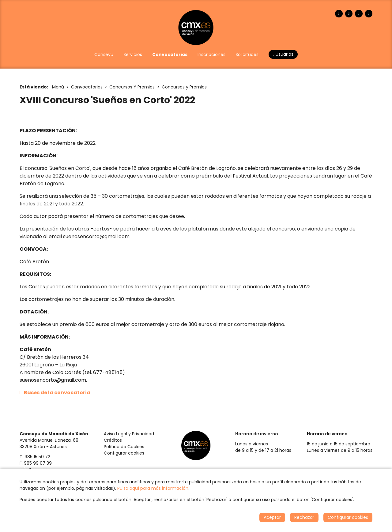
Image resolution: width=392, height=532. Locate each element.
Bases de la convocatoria (55, 393)
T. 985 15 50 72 (35, 457)
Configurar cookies (124, 453)
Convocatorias (87, 87)
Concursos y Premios (184, 87)
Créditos (113, 440)
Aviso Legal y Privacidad (129, 434)
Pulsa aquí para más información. (153, 488)
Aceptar (272, 517)
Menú (58, 87)
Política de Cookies (124, 447)
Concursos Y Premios (132, 87)
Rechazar (304, 517)
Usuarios (283, 54)
